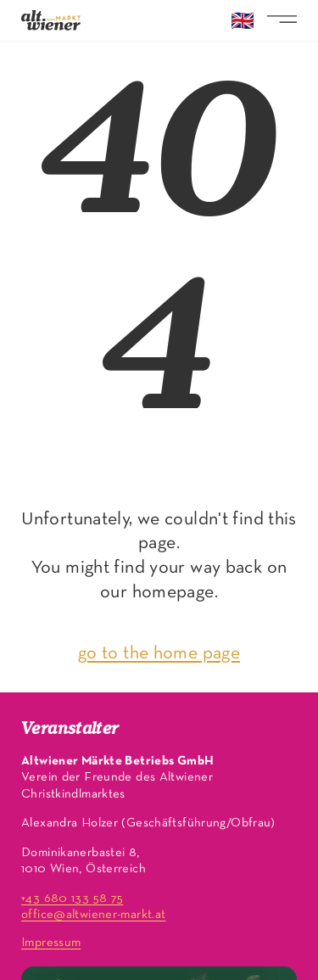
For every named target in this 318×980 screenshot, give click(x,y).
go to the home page (159, 654)
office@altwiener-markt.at (93, 915)
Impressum (51, 943)
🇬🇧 (243, 23)
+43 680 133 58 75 (72, 899)
